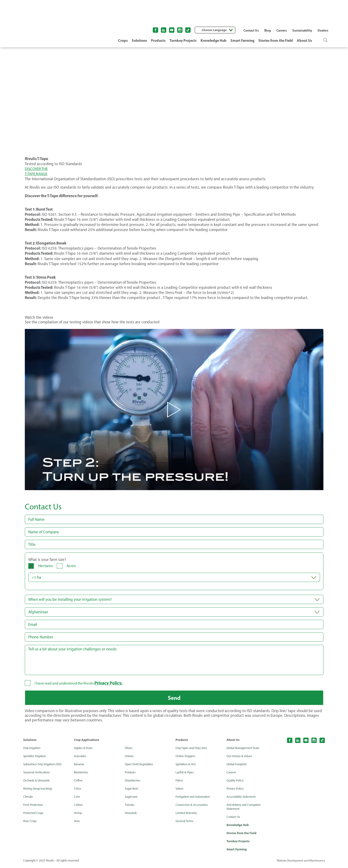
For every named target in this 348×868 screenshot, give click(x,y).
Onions (130, 758)
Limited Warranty (187, 815)
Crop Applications (87, 741)
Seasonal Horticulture (38, 774)
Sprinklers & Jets (187, 766)
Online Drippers (186, 758)
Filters (180, 782)
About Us (304, 40)
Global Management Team (244, 750)
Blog (268, 30)
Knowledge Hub (214, 40)
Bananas (80, 766)
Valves (180, 790)
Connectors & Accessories (193, 806)
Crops (123, 40)
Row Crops (31, 823)
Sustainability (302, 30)
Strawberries (133, 782)
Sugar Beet (132, 790)
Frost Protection (34, 806)
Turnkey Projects (183, 40)
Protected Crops (34, 815)
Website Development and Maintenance (300, 863)
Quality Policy (236, 782)
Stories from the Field (276, 40)
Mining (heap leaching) (39, 790)
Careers (282, 30)
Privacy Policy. (109, 683)
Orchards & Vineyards (38, 782)
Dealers (323, 30)
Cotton (79, 806)
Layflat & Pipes (185, 774)
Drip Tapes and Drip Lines (193, 750)
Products (158, 40)
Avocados (81, 758)
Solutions (139, 40)
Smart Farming (242, 40)
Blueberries (82, 774)
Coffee (78, 782)
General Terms (185, 823)
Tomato (130, 806)
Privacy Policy (236, 790)
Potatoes (131, 774)
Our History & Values (241, 758)
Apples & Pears (84, 750)
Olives (129, 750)
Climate (28, 798)
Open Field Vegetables (140, 766)
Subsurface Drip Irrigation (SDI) (44, 766)
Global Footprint (238, 766)
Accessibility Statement (243, 798)
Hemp (78, 815)
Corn (77, 798)
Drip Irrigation (33, 750)
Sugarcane (132, 798)
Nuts (77, 823)
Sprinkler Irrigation (36, 758)
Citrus (78, 790)
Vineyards (132, 815)
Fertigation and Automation (195, 798)
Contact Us (251, 30)
